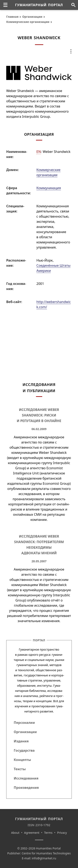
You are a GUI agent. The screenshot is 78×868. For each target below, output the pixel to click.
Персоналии (24, 723)
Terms (48, 833)
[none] (5, 5)
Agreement (32, 833)
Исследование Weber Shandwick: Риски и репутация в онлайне (39, 415)
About (15, 833)
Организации (32, 17)
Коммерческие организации (28, 22)
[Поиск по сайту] (73, 5)
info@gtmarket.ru (44, 858)
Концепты (22, 760)
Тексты (20, 769)
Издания (21, 741)
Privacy (62, 833)
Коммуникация (49, 188)
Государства (24, 750)
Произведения (26, 788)
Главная (12, 17)
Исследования (26, 778)
